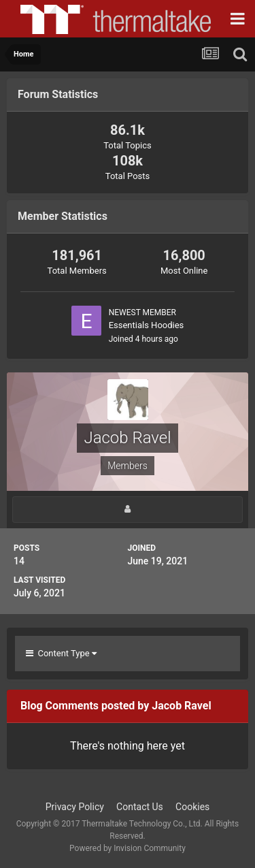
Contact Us (140, 807)
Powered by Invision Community (128, 848)
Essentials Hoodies (147, 325)
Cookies (192, 807)
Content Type (61, 653)
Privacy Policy (75, 807)
